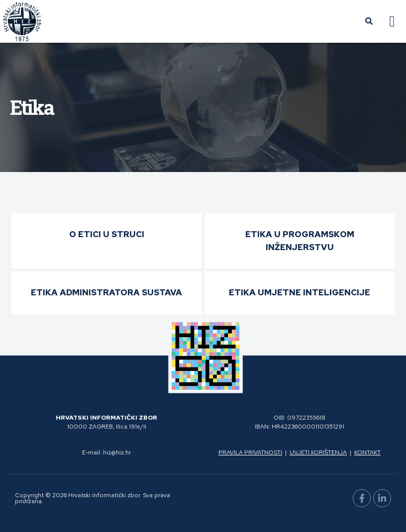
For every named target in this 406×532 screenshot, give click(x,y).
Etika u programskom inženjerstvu (300, 241)
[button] (392, 22)
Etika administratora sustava (106, 292)
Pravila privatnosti (250, 452)
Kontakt (367, 452)
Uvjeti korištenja (318, 452)
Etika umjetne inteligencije (300, 292)
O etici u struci (107, 234)
